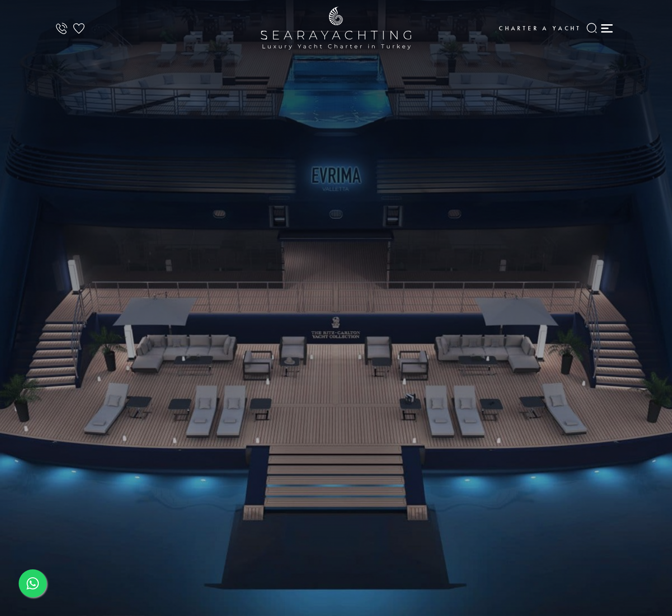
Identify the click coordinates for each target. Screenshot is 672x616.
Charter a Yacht (540, 28)
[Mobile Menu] (607, 28)
